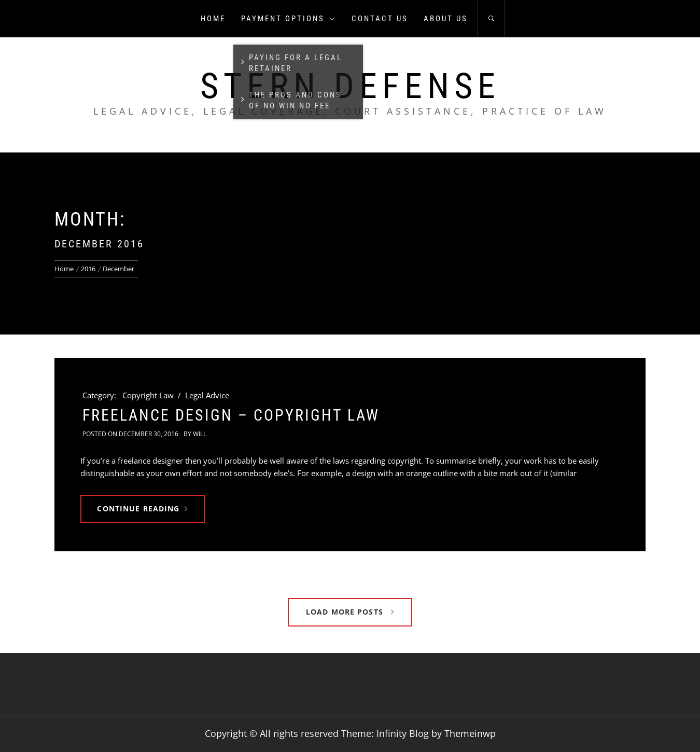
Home (213, 19)
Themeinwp (470, 733)
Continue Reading (142, 509)
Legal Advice (207, 395)
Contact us (380, 19)
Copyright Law (148, 395)
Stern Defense (350, 86)
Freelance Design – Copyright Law (231, 415)
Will (200, 434)
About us (446, 19)
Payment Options (289, 19)
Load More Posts (350, 612)
